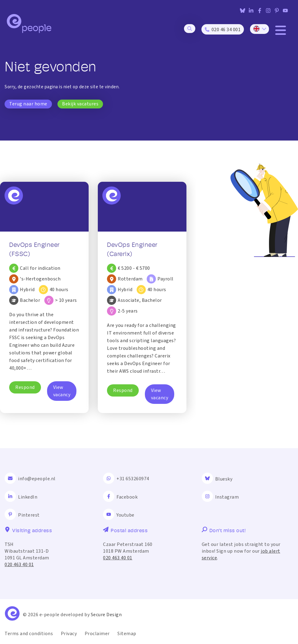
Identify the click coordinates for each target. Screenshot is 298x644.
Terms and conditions (29, 634)
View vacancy (62, 391)
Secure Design (106, 615)
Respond (25, 387)
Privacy (69, 634)
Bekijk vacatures (80, 104)
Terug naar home (28, 104)
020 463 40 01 (19, 565)
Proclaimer (97, 634)
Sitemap (127, 634)
